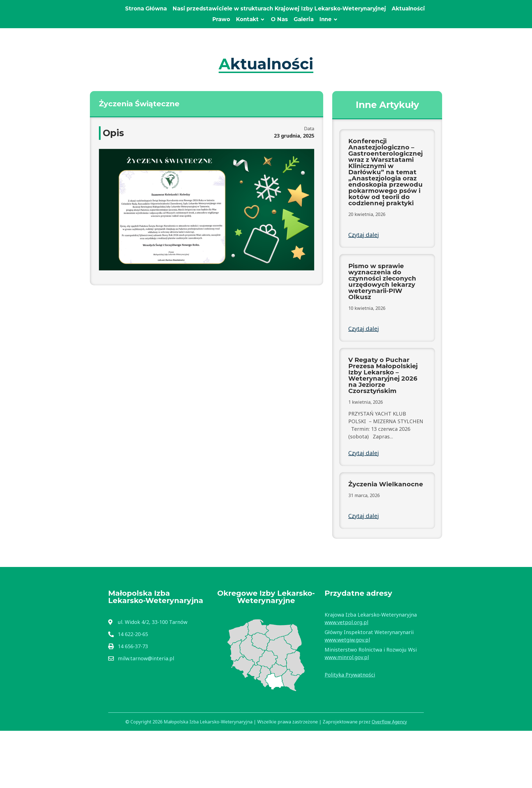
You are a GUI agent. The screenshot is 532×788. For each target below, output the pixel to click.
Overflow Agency (389, 722)
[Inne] (329, 20)
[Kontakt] (251, 20)
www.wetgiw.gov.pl (347, 640)
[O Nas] (279, 20)
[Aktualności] (408, 9)
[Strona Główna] (146, 9)
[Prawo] (221, 20)
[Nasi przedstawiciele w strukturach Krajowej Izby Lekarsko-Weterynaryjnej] (279, 9)
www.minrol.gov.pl (347, 657)
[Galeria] (304, 20)
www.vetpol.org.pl (346, 622)
